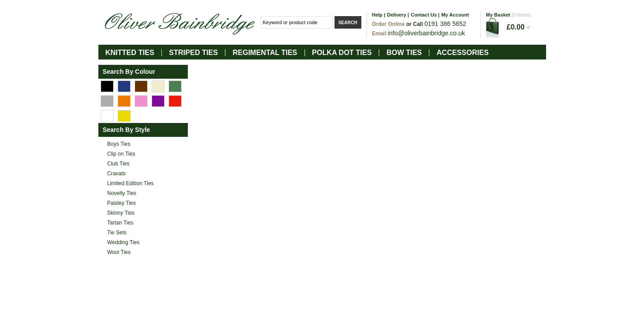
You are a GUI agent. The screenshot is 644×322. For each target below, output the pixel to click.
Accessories (462, 53)
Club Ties (119, 164)
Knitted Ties (130, 53)
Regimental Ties (265, 53)
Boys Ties (119, 144)
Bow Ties (404, 53)
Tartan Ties (121, 223)
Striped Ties (193, 53)
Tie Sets (117, 233)
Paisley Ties (122, 203)
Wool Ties (119, 252)
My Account (455, 15)
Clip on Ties (121, 154)
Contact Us (424, 15)
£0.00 (519, 27)
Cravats (117, 174)
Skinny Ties (121, 213)
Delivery (396, 15)
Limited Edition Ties (131, 183)
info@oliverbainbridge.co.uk (426, 33)
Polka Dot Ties (342, 53)
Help (377, 15)
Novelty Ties (122, 193)
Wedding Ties (124, 242)
